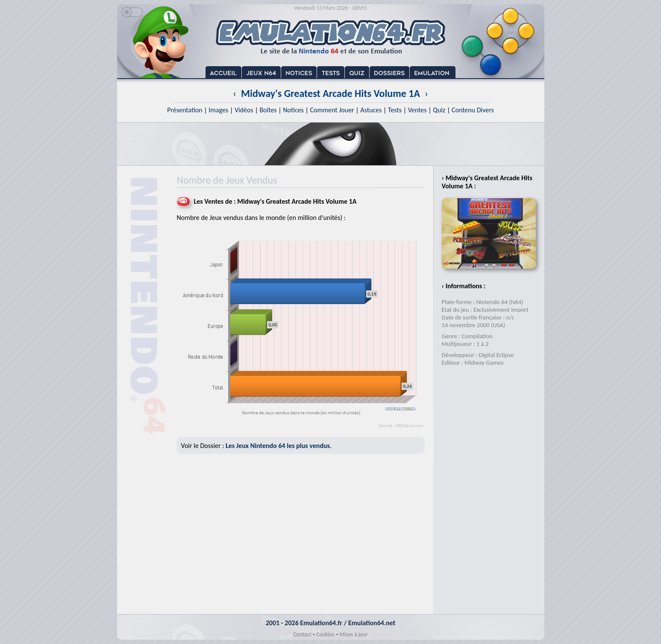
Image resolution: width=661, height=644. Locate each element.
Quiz (439, 110)
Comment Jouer (332, 110)
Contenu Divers (473, 110)
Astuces (371, 110)
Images (218, 110)
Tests (395, 110)
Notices (293, 110)
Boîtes (268, 110)
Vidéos (244, 110)
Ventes (417, 110)
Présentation (185, 110)
